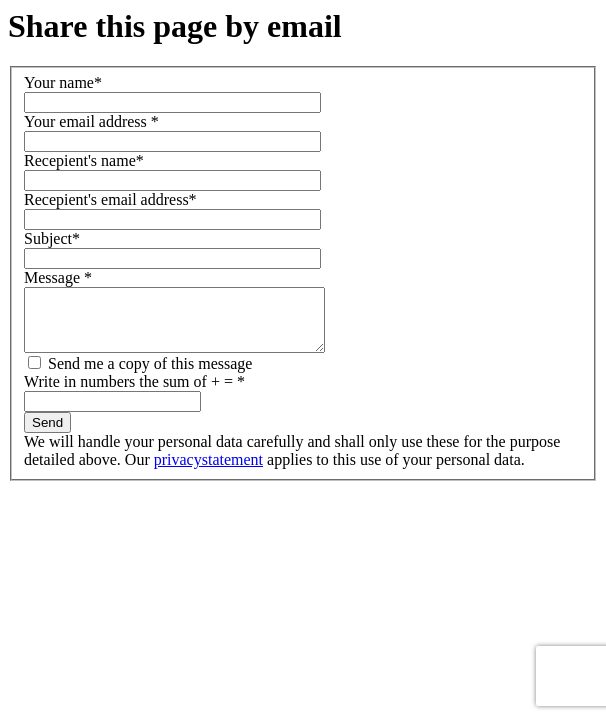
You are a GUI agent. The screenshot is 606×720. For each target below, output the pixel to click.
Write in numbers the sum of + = (134, 393)
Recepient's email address (110, 199)
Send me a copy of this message (140, 375)
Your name (63, 82)
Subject (52, 238)
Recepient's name (84, 160)
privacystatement (208, 471)
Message (58, 277)
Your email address (91, 121)
